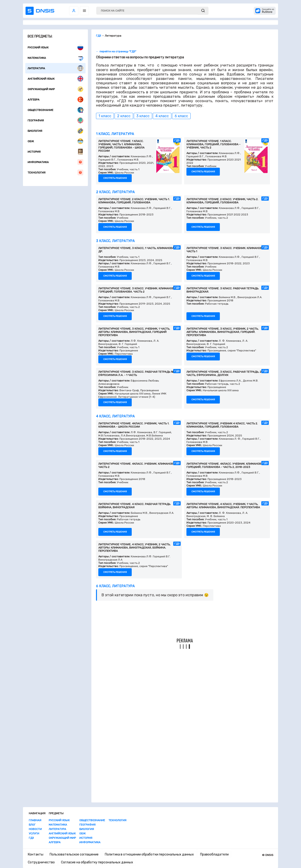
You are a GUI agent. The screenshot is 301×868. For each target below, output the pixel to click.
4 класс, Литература (115, 416)
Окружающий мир (55, 89)
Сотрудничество (41, 862)
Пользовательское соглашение (74, 854)
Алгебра (55, 99)
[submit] (203, 11)
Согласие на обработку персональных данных (97, 862)
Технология (55, 172)
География (55, 120)
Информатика (55, 162)
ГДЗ (31, 838)
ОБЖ (55, 141)
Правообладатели (214, 854)
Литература (55, 68)
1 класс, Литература (115, 134)
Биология (55, 131)
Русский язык (55, 47)
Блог (32, 825)
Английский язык (55, 79)
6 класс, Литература (115, 586)
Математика (55, 58)
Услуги (34, 833)
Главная (35, 820)
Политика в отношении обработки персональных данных (149, 854)
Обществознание (55, 110)
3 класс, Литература (115, 241)
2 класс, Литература (115, 192)
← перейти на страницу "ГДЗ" (116, 51)
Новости (35, 829)
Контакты (36, 854)
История (55, 152)
